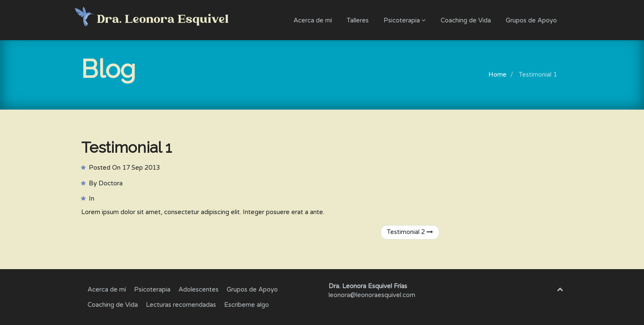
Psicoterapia (405, 20)
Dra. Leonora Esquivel (163, 20)
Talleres (358, 20)
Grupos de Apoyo (531, 20)
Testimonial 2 (410, 232)
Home (497, 74)
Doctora (111, 183)
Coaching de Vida (466, 20)
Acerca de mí (313, 20)
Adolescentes (199, 289)
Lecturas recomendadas (181, 305)
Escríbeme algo (247, 305)
